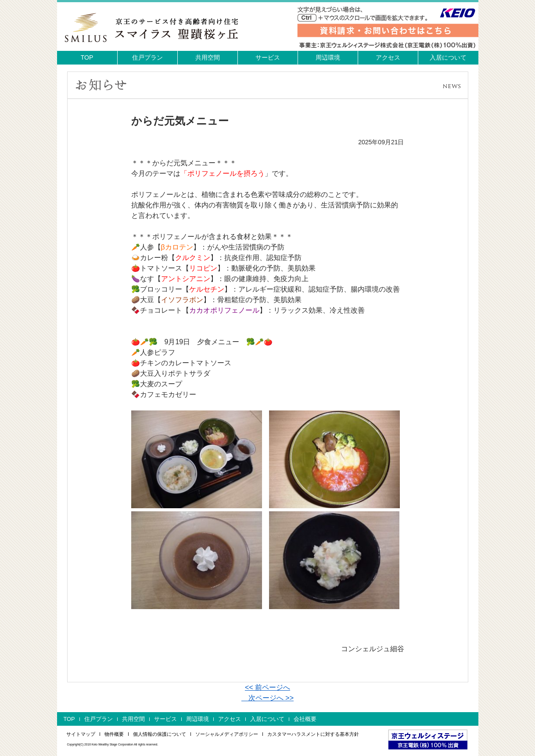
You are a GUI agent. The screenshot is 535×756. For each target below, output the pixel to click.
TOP (87, 57)
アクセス (388, 57)
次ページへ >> (267, 698)
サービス (268, 57)
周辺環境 (328, 57)
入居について (448, 57)
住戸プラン (147, 57)
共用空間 (208, 57)
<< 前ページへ (267, 687)
